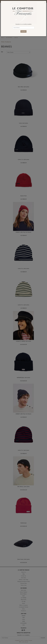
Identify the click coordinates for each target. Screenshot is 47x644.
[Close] (45, 3)
